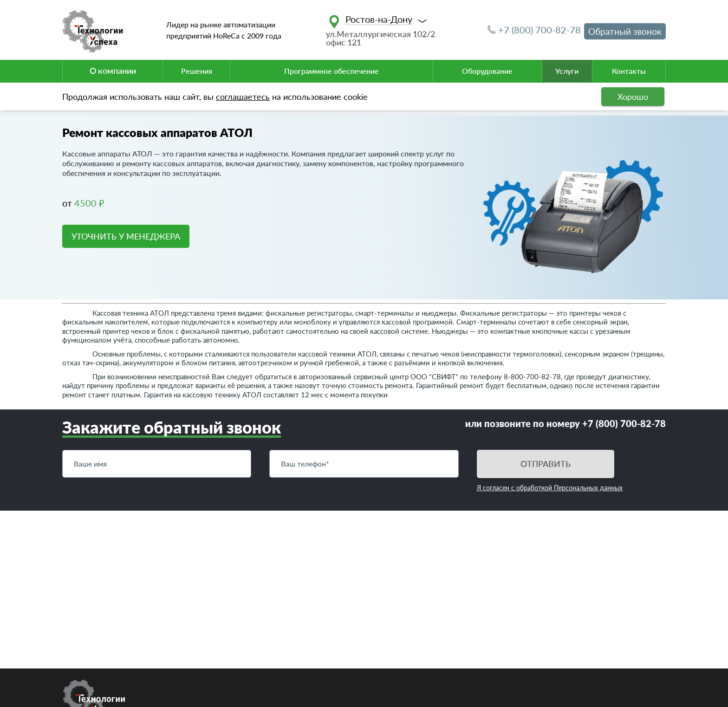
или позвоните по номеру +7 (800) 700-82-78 (565, 423)
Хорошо (633, 97)
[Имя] (157, 464)
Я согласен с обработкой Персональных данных (550, 488)
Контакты (629, 71)
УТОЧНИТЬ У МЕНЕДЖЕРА (126, 236)
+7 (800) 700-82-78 (534, 30)
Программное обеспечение (331, 71)
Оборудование (487, 71)
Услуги (567, 71)
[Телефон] (364, 464)
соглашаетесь (243, 97)
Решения (197, 71)
